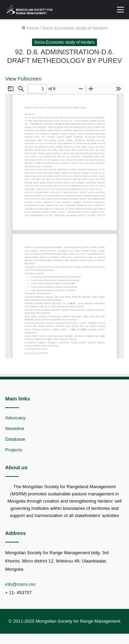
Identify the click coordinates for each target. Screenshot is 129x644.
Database (15, 439)
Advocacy (15, 418)
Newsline (15, 428)
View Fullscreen (23, 79)
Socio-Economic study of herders (75, 28)
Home (30, 28)
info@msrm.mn (20, 584)
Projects (14, 450)
